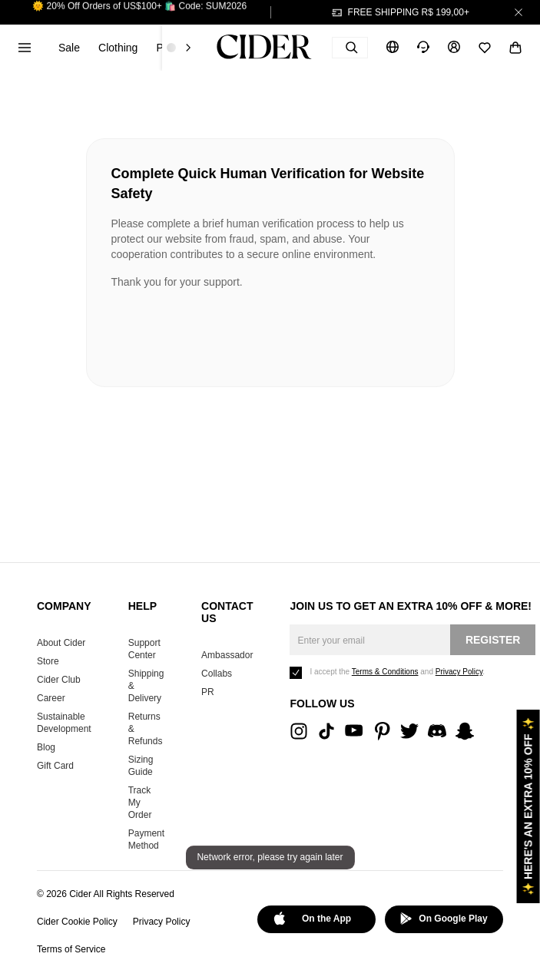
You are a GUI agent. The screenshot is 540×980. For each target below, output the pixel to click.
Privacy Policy (162, 922)
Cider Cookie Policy (77, 922)
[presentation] (228, 332)
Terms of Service (71, 949)
